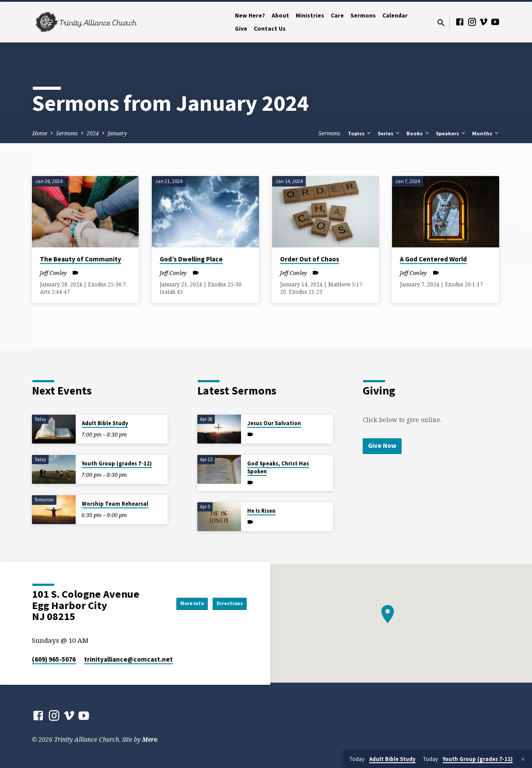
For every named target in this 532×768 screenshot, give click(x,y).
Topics (360, 133)
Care (337, 16)
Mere (150, 739)
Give (241, 29)
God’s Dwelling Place (191, 259)
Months (486, 133)
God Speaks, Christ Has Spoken (278, 467)
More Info (176, 603)
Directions (225, 603)
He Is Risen (261, 511)
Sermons (363, 16)
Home (40, 133)
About (280, 16)
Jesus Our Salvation (274, 423)
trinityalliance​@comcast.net (128, 659)
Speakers (451, 133)
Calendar (395, 16)
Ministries (310, 16)
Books (418, 133)
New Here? (250, 16)
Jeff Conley (53, 273)
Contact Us (270, 29)
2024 (93, 133)
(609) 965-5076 (54, 659)
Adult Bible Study (105, 423)
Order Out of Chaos (310, 259)
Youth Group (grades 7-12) (117, 463)
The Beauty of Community (80, 259)
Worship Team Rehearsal (115, 504)
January (117, 133)
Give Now (383, 446)
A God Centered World (433, 259)
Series (389, 133)
